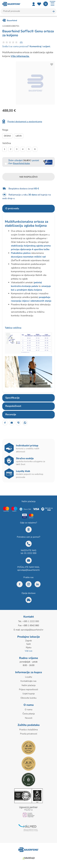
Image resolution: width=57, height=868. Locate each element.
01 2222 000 (30, 553)
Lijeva (19, 136)
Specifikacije (12, 398)
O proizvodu (12, 208)
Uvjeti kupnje (29, 694)
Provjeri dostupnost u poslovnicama (25, 122)
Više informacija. (20, 56)
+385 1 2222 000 (31, 621)
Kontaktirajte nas (28, 681)
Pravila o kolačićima (28, 730)
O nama (28, 710)
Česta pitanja (29, 714)
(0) (21, 42)
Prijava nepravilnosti (28, 689)
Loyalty (29, 677)
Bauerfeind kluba (21, 163)
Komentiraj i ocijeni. (40, 46)
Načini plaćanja (28, 685)
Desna (7, 136)
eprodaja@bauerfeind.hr (29, 570)
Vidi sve (28, 651)
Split (28, 644)
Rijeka (29, 648)
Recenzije (11, 414)
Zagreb (28, 641)
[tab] (28, 209)
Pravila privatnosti (29, 734)
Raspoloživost (13, 406)
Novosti (29, 718)
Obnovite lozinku (28, 698)
